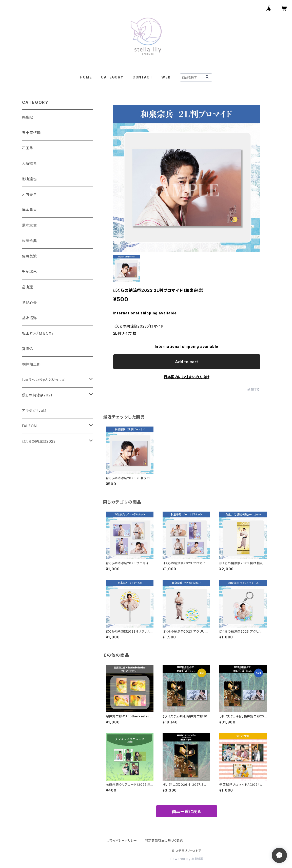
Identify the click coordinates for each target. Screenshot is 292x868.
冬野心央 (30, 302)
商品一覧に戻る (187, 812)
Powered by (187, 859)
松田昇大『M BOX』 (38, 333)
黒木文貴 (30, 225)
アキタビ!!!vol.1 (34, 410)
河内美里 (30, 194)
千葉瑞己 (30, 271)
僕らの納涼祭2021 (37, 395)
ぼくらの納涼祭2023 (39, 441)
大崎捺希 (30, 163)
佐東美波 (30, 256)
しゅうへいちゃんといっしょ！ (44, 380)
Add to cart (187, 362)
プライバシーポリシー (122, 841)
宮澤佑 (28, 349)
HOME (86, 77)
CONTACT (142, 77)
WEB (166, 77)
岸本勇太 (30, 210)
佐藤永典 (30, 241)
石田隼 (28, 148)
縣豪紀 (28, 117)
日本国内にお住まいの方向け (187, 377)
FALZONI (30, 426)
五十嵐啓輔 (31, 133)
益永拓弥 (30, 318)
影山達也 (30, 179)
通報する (254, 389)
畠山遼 (28, 287)
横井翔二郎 (31, 364)
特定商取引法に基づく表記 (164, 841)
